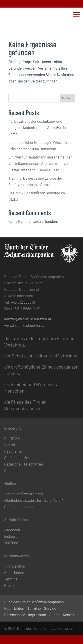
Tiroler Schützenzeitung (23, 494)
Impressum (37, 615)
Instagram (12, 536)
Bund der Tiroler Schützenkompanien (34, 602)
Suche (54, 615)
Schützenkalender (19, 507)
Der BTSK (12, 438)
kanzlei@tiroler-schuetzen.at (28, 319)
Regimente (13, 451)
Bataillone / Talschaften (24, 464)
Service (50, 608)
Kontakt (69, 615)
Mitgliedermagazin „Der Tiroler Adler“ (34, 500)
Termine (11, 579)
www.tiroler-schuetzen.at (25, 325)
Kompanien (13, 470)
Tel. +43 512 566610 (20, 302)
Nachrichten (14, 572)
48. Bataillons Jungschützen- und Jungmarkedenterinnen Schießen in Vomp (37, 128)
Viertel (10, 445)
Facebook (12, 530)
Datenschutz (14, 615)
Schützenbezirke (18, 457)
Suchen (67, 98)
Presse (10, 585)
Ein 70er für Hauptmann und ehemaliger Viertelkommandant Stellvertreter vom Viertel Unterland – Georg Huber (40, 163)
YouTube (11, 543)
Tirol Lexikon (15, 566)
